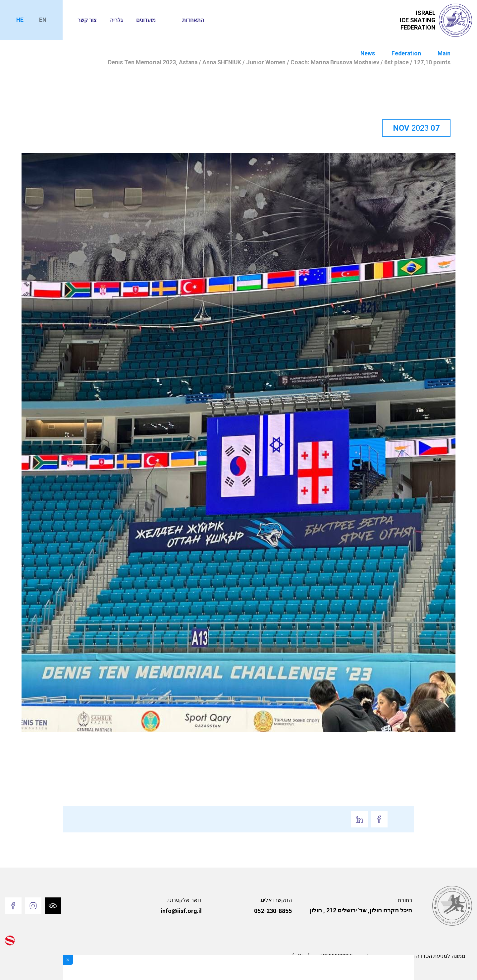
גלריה (116, 20)
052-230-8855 (273, 911)
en (43, 20)
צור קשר (87, 20)
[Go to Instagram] (33, 906)
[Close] (68, 960)
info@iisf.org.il (181, 911)
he (20, 20)
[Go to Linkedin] (359, 819)
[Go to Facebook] (379, 819)
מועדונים (146, 20)
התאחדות (193, 20)
